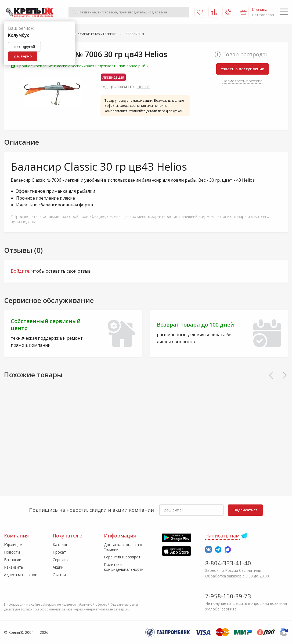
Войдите (20, 271)
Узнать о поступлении (242, 69)
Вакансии (13, 560)
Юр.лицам (13, 545)
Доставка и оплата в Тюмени (123, 547)
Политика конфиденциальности (124, 567)
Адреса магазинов (21, 575)
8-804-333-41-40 (228, 563)
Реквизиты (14, 567)
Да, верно (23, 56)
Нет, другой (24, 47)
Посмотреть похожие (242, 81)
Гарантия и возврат (122, 557)
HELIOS (144, 87)
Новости (12, 552)
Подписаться (245, 510)
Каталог (60, 545)
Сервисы (60, 560)
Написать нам (222, 536)
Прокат (59, 552)
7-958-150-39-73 (228, 596)
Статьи (59, 575)
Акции (58, 567)
